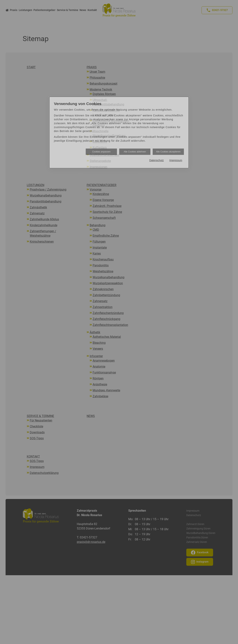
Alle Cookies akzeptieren (168, 152)
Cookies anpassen (101, 152)
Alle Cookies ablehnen (135, 152)
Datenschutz (157, 160)
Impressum (176, 160)
